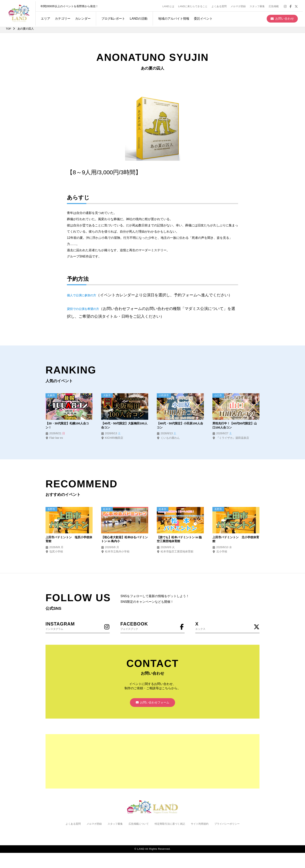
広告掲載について (138, 827)
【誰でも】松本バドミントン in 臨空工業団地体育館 (179, 540)
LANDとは (171, 5)
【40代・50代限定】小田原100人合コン (180, 426)
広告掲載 (276, 5)
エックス (227, 627)
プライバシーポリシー (231, 827)
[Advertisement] (152, 764)
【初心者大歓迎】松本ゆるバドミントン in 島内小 (124, 540)
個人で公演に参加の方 (82, 295)
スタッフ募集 (259, 5)
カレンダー (81, 17)
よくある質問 (221, 5)
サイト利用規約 (202, 827)
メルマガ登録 (240, 5)
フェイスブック (152, 627)
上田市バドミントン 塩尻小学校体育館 (69, 540)
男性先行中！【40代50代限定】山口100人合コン (235, 426)
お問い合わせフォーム (152, 705)
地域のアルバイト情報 (171, 17)
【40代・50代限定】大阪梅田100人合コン (124, 426)
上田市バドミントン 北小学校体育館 (236, 540)
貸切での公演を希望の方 (84, 309)
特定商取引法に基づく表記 (171, 827)
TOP (9, 29)
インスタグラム (78, 627)
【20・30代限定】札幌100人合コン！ (69, 426)
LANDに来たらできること (195, 5)
